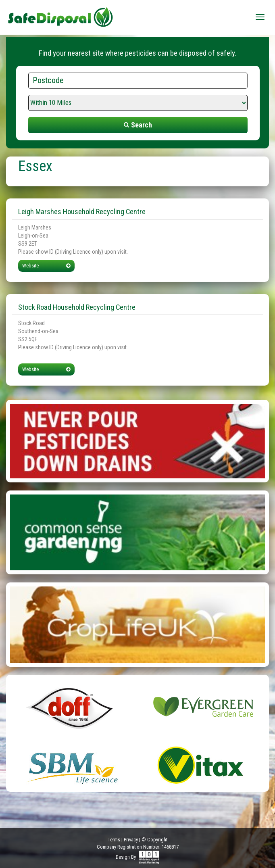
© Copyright (154, 840)
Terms (114, 840)
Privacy (131, 840)
